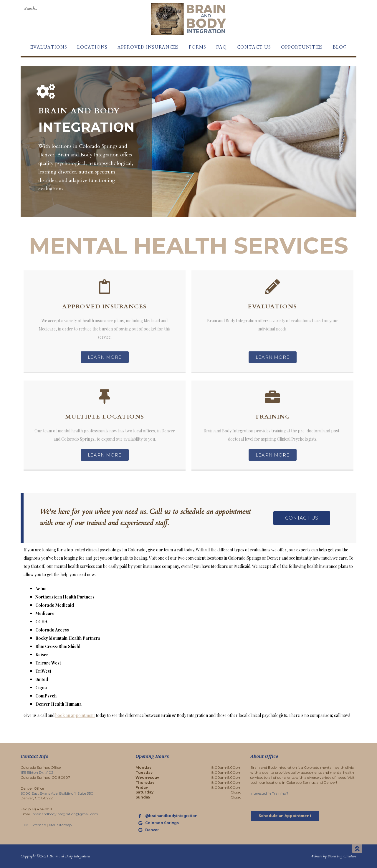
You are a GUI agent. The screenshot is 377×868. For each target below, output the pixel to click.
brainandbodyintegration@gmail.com (65, 814)
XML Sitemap (60, 825)
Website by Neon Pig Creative (333, 856)
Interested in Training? (269, 793)
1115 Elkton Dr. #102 (37, 772)
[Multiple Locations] (105, 397)
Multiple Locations (105, 417)
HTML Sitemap (33, 825)
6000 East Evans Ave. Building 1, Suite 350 (57, 793)
